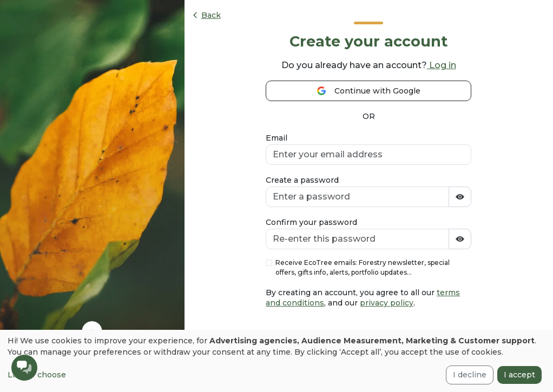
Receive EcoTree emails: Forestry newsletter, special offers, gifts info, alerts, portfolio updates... (363, 267)
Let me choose (37, 375)
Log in (442, 65)
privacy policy (387, 303)
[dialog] (276, 361)
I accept (519, 375)
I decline (470, 375)
